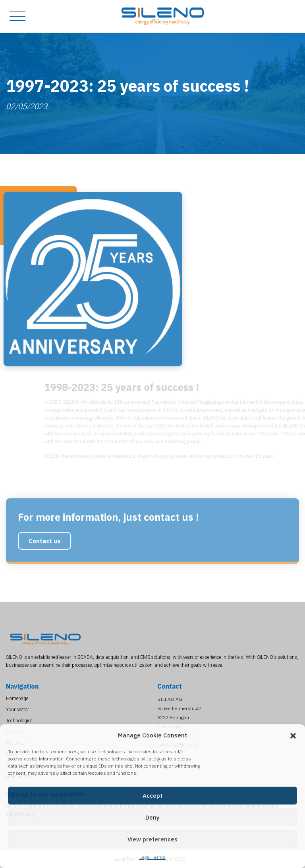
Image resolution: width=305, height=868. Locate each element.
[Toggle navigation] (15, 16)
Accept (152, 796)
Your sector (17, 710)
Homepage (17, 699)
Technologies (19, 721)
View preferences (152, 839)
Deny (152, 817)
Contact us (44, 558)
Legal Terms (152, 857)
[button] (293, 735)
